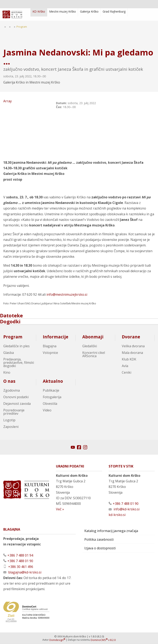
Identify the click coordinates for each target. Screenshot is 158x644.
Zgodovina (12, 391)
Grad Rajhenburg (114, 11)
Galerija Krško (89, 11)
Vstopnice (50, 353)
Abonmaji (93, 337)
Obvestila (50, 404)
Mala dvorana (132, 353)
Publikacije (51, 391)
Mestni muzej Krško (63, 11)
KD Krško (39, 11)
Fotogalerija (52, 397)
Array (28, 126)
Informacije (56, 337)
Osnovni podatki (16, 397)
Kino (7, 373)
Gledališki (90, 346)
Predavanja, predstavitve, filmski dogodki (19, 363)
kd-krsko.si (117, 515)
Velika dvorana (133, 346)
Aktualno (53, 381)
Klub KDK (129, 359)
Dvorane (131, 337)
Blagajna (50, 346)
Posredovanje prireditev (14, 412)
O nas (9, 381)
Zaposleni (11, 427)
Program (13, 337)
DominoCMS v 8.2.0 (103, 640)
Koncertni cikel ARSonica (94, 354)
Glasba (9, 353)
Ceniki (127, 373)
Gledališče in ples (16, 346)
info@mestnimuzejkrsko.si (67, 295)
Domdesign (57, 640)
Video (47, 410)
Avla (125, 366)
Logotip (9, 420)
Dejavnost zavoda (17, 404)
